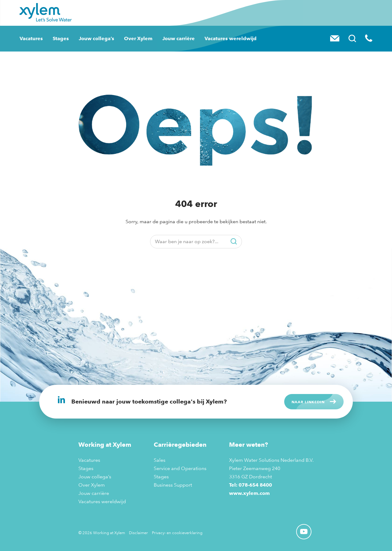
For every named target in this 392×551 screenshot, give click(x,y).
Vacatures (31, 38)
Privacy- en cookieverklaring (177, 533)
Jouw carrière (179, 38)
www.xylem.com (249, 493)
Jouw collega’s (96, 38)
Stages (61, 38)
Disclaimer (138, 533)
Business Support (173, 485)
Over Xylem (138, 38)
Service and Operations (180, 468)
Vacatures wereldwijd (231, 38)
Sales (160, 460)
